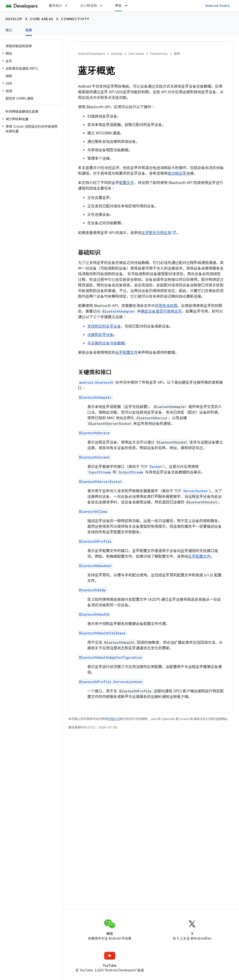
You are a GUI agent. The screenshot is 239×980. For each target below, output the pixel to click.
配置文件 (127, 183)
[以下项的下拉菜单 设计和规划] (103, 6)
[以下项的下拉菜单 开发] (128, 6)
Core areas (42, 19)
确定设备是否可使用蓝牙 (161, 311)
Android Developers (91, 54)
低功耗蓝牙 (177, 174)
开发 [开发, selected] (118, 6)
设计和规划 (89, 6)
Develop (14, 19)
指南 (177, 54)
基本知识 (55, 6)
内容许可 (114, 719)
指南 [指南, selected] (29, 30)
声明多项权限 (166, 306)
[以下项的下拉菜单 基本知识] (68, 6)
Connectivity (75, 19)
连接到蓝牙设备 (100, 335)
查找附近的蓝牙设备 (104, 326)
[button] (30, 54)
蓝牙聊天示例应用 (156, 233)
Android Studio (218, 6)
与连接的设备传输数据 (106, 343)
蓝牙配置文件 (127, 353)
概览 (9, 30)
